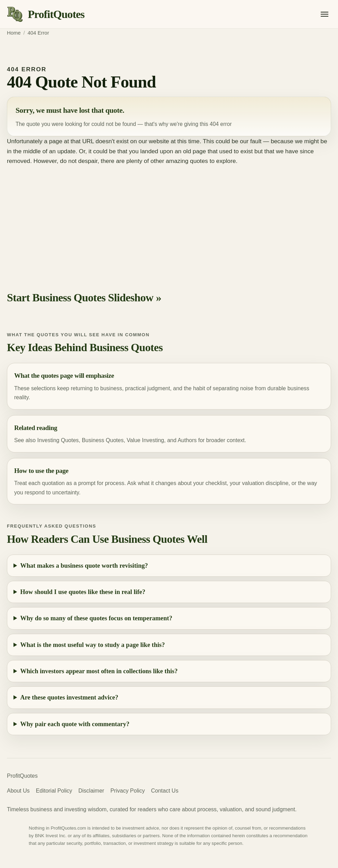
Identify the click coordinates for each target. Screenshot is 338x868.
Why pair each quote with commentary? (75, 724)
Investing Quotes (58, 440)
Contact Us (165, 791)
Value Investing (145, 440)
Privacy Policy (128, 791)
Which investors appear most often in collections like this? (99, 671)
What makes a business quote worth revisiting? (84, 566)
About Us (18, 791)
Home (14, 33)
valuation (253, 483)
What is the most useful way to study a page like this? (93, 645)
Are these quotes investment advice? (69, 697)
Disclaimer (91, 791)
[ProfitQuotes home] (46, 14)
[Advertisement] (169, 218)
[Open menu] (325, 14)
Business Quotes (103, 440)
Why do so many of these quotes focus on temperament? (96, 618)
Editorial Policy (54, 791)
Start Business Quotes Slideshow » (84, 298)
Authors (187, 440)
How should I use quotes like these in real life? (83, 592)
